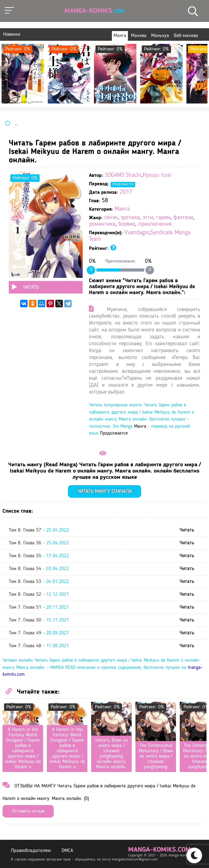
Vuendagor (137, 233)
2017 (126, 192)
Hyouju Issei (157, 175)
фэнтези (183, 218)
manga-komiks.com (159, 850)
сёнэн (111, 218)
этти (148, 218)
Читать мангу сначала (104, 492)
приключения (155, 224)
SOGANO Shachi (123, 175)
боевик (127, 224)
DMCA (67, 851)
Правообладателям (31, 851)
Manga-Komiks (94, 11)
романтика (102, 224)
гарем (163, 218)
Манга (122, 209)
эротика (130, 218)
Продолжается (123, 184)
